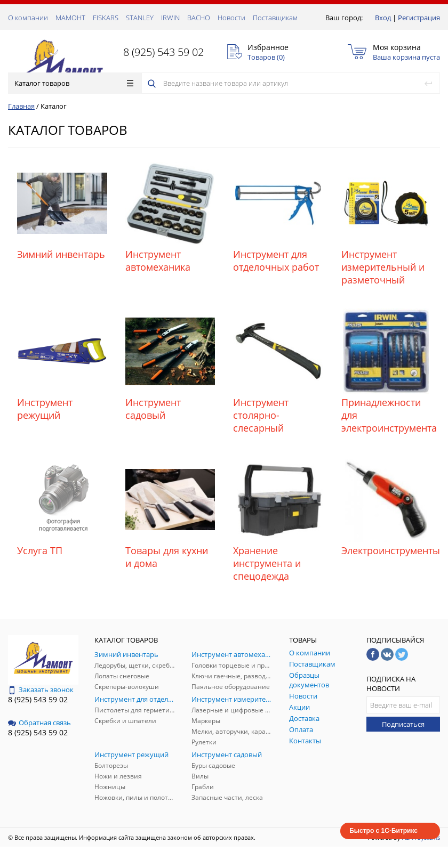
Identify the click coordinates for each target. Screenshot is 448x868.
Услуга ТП (40, 550)
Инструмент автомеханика (158, 261)
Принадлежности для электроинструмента (386, 415)
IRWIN (170, 18)
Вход (383, 18)
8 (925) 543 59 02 (163, 52)
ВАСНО (199, 18)
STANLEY (140, 18)
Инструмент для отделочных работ (276, 261)
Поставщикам (275, 18)
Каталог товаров (74, 83)
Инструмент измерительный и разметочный (383, 267)
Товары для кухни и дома (167, 557)
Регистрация (419, 18)
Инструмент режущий (45, 409)
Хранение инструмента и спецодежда (267, 563)
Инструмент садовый (153, 409)
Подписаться (403, 724)
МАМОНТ (70, 18)
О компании (28, 18)
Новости (231, 18)
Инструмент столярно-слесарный (261, 415)
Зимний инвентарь (61, 254)
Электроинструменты (386, 550)
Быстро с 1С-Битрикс (383, 831)
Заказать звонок (41, 689)
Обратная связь (39, 723)
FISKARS (106, 18)
